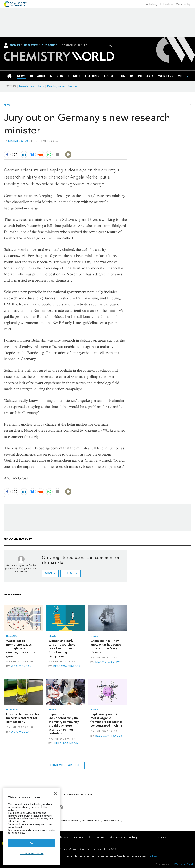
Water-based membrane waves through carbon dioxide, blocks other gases (21, 648)
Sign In (15, 45)
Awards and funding (123, 837)
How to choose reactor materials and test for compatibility (23, 718)
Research (13, 636)
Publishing (151, 4)
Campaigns (97, 837)
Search (110, 45)
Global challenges (155, 837)
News (8, 105)
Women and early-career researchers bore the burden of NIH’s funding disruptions (62, 648)
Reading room (56, 86)
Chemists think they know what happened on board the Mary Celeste (106, 646)
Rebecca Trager (67, 666)
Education (167, 4)
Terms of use (69, 821)
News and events (72, 837)
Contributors (74, 794)
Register (31, 45)
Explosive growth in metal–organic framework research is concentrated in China (106, 720)
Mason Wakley (108, 662)
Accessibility (91, 821)
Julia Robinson (66, 743)
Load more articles (66, 765)
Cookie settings (32, 853)
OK (32, 843)
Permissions (111, 821)
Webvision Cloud (183, 864)
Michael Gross (19, 141)
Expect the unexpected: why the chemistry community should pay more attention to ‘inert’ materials (64, 724)
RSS (90, 794)
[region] (32, 826)
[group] (182, 76)
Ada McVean (21, 666)
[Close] (55, 794)
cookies (152, 856)
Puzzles (73, 86)
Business (12, 709)
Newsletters (27, 86)
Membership (184, 4)
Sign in (50, 573)
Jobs (41, 86)
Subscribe (50, 45)
